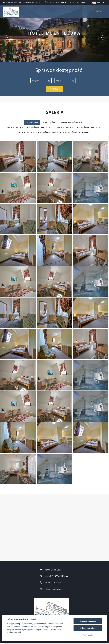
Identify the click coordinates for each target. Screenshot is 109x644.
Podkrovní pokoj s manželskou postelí (28, 128)
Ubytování (49, 123)
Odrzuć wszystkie (88, 628)
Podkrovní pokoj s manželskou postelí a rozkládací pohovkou (54, 133)
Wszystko (31, 123)
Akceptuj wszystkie (88, 621)
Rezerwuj (54, 89)
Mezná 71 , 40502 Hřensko (56, 3)
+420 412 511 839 (79, 3)
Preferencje (88, 635)
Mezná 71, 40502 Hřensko (57, 577)
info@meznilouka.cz (33, 3)
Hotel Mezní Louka (72, 123)
